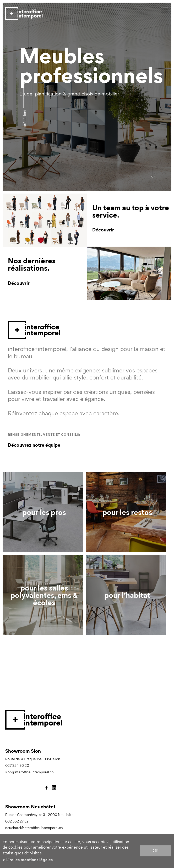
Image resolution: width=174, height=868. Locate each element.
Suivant (24, 79)
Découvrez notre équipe (34, 445)
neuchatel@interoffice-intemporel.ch (34, 828)
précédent (25, 118)
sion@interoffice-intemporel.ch (29, 772)
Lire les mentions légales (29, 860)
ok (156, 851)
